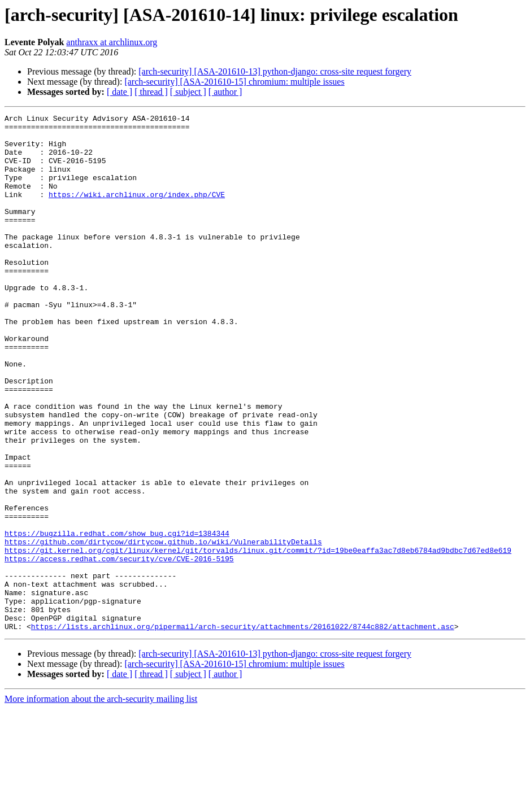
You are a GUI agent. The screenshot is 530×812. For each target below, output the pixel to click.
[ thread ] (151, 92)
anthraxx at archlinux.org (112, 42)
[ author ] (225, 92)
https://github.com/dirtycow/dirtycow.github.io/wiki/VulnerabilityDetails (163, 628)
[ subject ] (188, 92)
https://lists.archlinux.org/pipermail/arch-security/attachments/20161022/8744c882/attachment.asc (243, 730)
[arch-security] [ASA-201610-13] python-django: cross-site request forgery (275, 71)
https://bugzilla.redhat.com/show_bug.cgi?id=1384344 (117, 618)
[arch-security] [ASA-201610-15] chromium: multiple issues (234, 82)
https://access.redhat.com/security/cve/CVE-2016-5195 (119, 648)
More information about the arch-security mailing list (101, 802)
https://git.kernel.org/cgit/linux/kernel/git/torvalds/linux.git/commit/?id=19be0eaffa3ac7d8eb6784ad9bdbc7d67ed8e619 (258, 638)
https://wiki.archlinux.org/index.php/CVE (137, 211)
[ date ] (120, 92)
